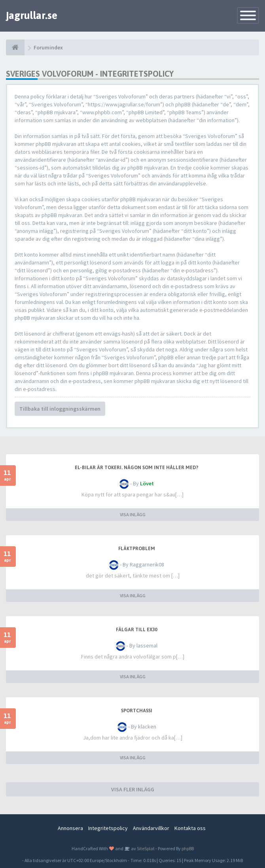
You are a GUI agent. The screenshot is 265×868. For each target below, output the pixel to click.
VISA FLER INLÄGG (133, 789)
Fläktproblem (137, 549)
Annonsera (70, 828)
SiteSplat (145, 848)
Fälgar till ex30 (136, 630)
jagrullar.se (32, 15)
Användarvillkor (151, 828)
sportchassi (137, 711)
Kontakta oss (190, 828)
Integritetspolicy (108, 828)
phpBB (188, 848)
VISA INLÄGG (133, 514)
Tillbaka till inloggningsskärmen (60, 409)
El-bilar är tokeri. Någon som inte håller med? (136, 468)
